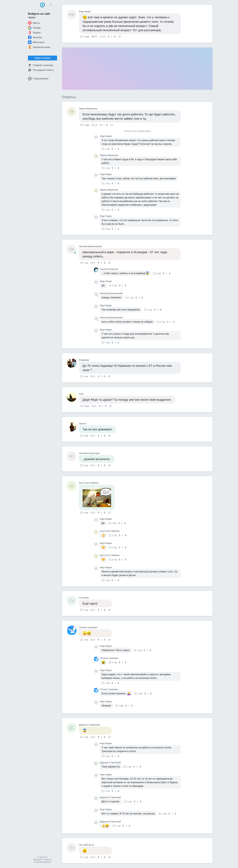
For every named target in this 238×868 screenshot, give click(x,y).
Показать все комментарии (137, 131)
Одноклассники (39, 47)
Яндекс (34, 33)
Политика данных (42, 862)
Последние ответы (41, 70)
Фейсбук (35, 37)
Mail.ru (34, 23)
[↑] (109, 36)
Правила (38, 860)
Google (34, 28)
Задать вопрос (42, 58)
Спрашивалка (38, 79)
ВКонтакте (36, 42)
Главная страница (41, 65)
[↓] (114, 36)
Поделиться (120, 36)
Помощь (48, 860)
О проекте (42, 857)
